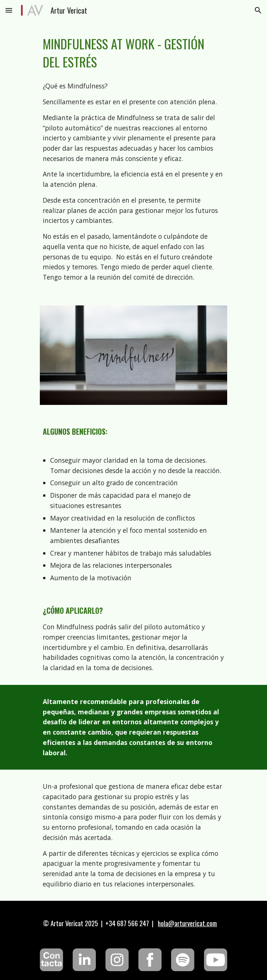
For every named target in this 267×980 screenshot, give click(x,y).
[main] (133, 53)
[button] (9, 10)
